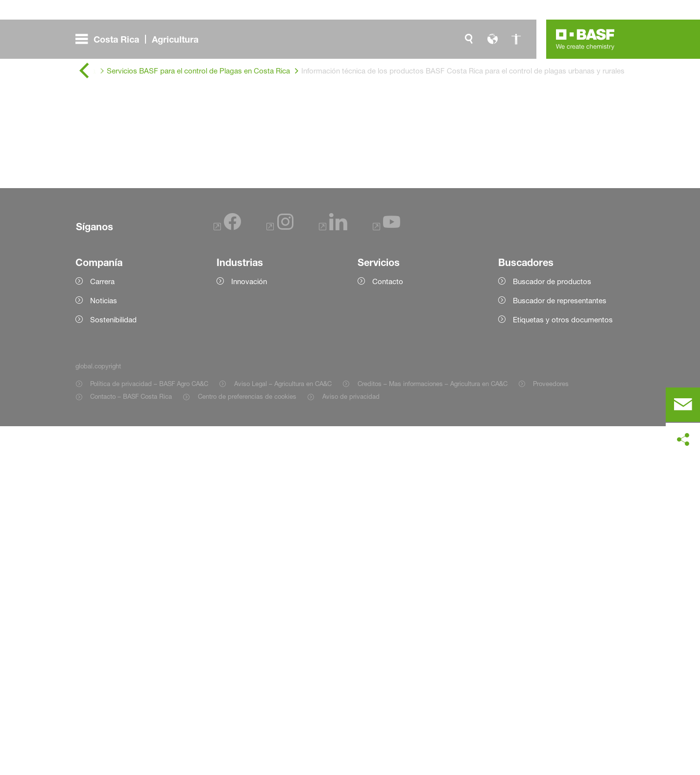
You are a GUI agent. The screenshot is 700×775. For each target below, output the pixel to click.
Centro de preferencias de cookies (247, 745)
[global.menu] (141, 39)
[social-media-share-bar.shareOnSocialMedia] (683, 440)
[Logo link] (585, 39)
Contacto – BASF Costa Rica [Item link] (131, 745)
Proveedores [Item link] (551, 732)
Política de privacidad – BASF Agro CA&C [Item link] (149, 732)
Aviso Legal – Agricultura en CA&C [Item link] (283, 732)
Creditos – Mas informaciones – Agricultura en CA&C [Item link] (433, 732)
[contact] (683, 405)
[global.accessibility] (516, 39)
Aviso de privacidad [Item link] (351, 745)
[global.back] (84, 71)
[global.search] (469, 39)
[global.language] (492, 39)
